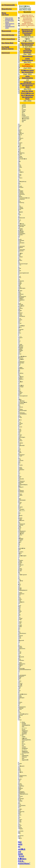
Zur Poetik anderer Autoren (8, 48)
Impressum (6, 53)
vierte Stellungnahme (28, 77)
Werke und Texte (5, 14)
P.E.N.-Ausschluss (8, 39)
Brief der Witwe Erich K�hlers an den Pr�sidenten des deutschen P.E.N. (27, 95)
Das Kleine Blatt (7, 43)
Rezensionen (6, 31)
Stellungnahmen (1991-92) (10, 24)
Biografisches (7, 9)
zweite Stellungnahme (28, 59)
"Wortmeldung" (27, 56)
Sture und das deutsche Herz (9, 19)
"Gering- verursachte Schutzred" (28, 51)
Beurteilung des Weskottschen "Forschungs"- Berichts (28, 32)
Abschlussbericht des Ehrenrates (27, 44)
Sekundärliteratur (8, 35)
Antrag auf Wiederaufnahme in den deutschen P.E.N (27, 85)
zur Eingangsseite (8, 5)
